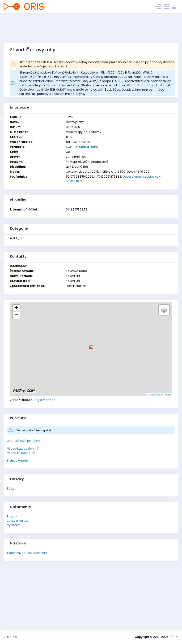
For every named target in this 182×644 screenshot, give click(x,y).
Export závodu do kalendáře (27, 553)
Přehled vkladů (18, 461)
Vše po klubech (18, 453)
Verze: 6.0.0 (12, 637)
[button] (91, 345)
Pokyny (12, 516)
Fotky (11, 488)
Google (36, 400)
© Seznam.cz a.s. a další (159, 395)
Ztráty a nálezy (18, 521)
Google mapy (133, 177)
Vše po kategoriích (20, 449)
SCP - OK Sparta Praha (82, 147)
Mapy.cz (49, 400)
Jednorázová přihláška (24, 441)
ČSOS (174, 637)
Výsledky (13, 525)
